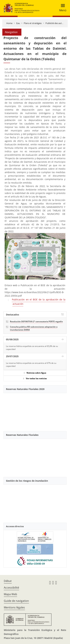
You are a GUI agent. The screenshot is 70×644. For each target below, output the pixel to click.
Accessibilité (11, 588)
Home (9, 23)
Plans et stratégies (33, 23)
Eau (18, 23)
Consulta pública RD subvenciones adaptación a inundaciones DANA (34, 328)
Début (8, 581)
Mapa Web (10, 594)
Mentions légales (14, 607)
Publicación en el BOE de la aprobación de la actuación (39, 302)
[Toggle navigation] (62, 8)
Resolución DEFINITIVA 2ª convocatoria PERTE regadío (36, 322)
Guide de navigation (16, 601)
